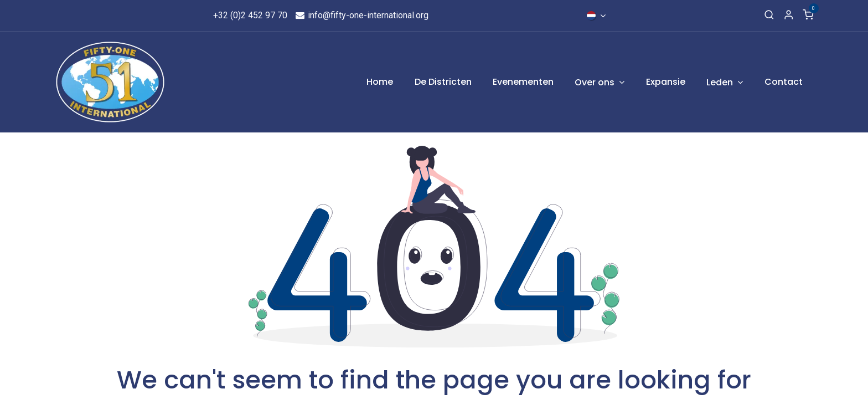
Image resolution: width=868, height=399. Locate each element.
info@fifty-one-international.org (361, 15)
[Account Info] (789, 16)
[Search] (769, 16)
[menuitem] (380, 82)
